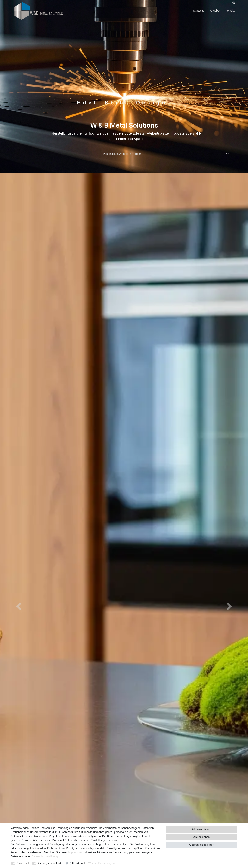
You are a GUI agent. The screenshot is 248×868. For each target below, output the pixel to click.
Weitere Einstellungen (101, 863)
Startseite (199, 11)
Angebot (215, 11)
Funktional (79, 863)
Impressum (75, 852)
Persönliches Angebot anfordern (166, 154)
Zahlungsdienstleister (51, 863)
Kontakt (230, 11)
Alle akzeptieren (201, 829)
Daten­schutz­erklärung (45, 856)
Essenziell (23, 863)
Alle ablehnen (202, 837)
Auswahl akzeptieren (201, 845)
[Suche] (234, 3)
